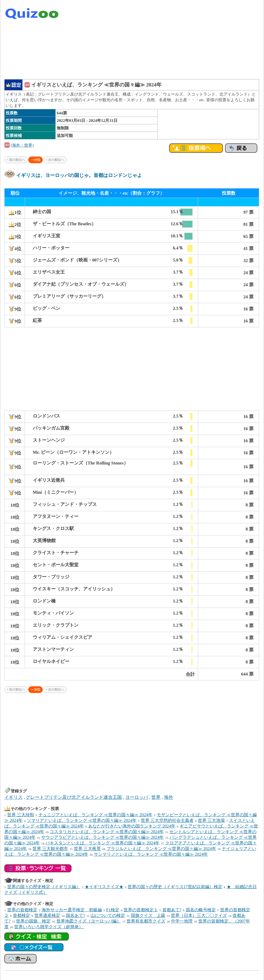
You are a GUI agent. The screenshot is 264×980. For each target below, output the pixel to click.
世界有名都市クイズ (146, 921)
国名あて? (75, 915)
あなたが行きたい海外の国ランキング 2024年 (132, 826)
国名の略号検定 (201, 910)
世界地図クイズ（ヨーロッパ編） (89, 921)
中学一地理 (182, 921)
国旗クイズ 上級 (148, 915)
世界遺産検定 (47, 915)
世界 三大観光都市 (50, 849)
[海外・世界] (22, 145)
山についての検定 (108, 915)
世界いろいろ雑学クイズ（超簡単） (49, 927)
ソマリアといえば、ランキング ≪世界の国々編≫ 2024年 (82, 820)
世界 (156, 797)
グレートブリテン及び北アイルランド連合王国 (74, 797)
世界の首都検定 (22, 910)
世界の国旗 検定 (33, 921)
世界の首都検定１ (141, 910)
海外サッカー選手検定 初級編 (72, 910)
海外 (169, 797)
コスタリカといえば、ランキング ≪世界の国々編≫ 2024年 (107, 832)
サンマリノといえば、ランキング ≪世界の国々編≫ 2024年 (151, 854)
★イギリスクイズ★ (104, 887)
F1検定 (113, 910)
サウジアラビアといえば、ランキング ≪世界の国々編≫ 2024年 (102, 837)
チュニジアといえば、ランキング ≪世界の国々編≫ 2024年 (95, 815)
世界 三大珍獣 (21, 815)
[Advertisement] (188, 40)
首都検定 (22, 915)
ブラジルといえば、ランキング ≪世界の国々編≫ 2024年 (161, 849)
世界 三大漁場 (211, 820)
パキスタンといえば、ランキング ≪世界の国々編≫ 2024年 (102, 843)
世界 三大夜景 (87, 849)
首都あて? (172, 910)
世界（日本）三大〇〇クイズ (199, 915)
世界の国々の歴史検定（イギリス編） (44, 887)
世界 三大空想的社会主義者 (167, 820)
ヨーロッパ (137, 797)
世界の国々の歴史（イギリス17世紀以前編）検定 (175, 887)
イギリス (13, 797)
